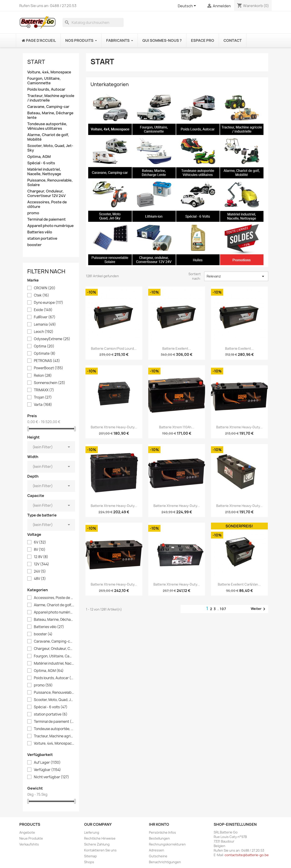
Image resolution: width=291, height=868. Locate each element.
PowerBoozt (49, 368)
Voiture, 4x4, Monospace (49, 72)
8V (40, 550)
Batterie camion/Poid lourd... (114, 348)
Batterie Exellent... (177, 348)
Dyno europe (49, 303)
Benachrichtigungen (165, 862)
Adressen (157, 850)
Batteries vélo (40, 232)
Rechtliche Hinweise (100, 838)
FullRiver (45, 317)
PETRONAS (47, 361)
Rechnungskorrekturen (167, 844)
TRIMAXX (44, 390)
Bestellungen (159, 838)
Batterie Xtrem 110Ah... (177, 427)
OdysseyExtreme (52, 339)
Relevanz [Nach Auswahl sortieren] (236, 276)
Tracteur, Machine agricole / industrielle (51, 98)
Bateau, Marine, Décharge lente (50, 115)
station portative (42, 238)
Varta (43, 405)
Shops (89, 862)
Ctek (41, 295)
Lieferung (92, 832)
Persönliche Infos (162, 832)
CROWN (45, 288)
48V (40, 579)
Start (36, 62)
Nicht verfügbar (51, 777)
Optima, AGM (39, 157)
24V (40, 571)
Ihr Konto (159, 824)
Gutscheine (158, 856)
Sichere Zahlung (97, 844)
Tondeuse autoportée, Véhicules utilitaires (47, 126)
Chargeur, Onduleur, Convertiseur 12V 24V (46, 193)
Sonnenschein (50, 383)
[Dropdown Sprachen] (188, 6)
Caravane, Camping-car (48, 107)
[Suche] (93, 22)
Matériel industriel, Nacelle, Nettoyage (44, 172)
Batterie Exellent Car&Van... (239, 584)
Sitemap (90, 856)
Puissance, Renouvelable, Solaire (50, 183)
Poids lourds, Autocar (46, 89)
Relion (43, 376)
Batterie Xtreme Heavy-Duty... (114, 427)
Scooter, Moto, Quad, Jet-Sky (50, 148)
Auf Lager (47, 763)
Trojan (43, 397)
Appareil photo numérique (50, 226)
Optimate (45, 354)
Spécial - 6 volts (41, 163)
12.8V (41, 557)
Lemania (45, 324)
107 (223, 609)
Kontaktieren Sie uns (100, 850)
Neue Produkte (31, 838)
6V (40, 542)
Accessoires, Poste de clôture (47, 204)
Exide (43, 310)
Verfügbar (47, 770)
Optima (44, 346)
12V (41, 564)
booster (34, 245)
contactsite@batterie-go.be (247, 855)
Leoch (44, 332)
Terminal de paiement (46, 219)
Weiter (259, 609)
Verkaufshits (29, 844)
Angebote (27, 832)
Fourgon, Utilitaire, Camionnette (44, 81)
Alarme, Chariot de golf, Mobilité (48, 137)
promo (33, 213)
